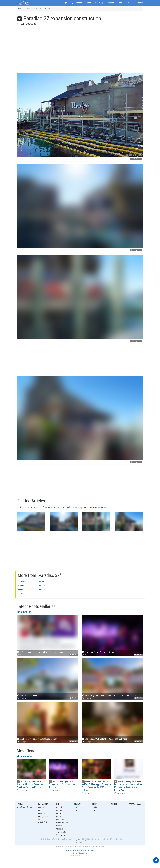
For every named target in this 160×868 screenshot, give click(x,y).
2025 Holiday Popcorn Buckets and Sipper (38, 739)
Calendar (59, 810)
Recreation (60, 820)
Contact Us (42, 810)
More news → (25, 756)
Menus (21, 586)
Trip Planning (61, 835)
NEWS (95, 804)
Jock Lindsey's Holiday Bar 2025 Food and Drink (106, 739)
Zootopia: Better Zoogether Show (99, 652)
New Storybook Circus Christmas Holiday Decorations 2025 (111, 696)
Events (59, 817)
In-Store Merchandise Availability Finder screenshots (43, 652)
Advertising (42, 807)
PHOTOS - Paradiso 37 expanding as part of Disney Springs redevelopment (62, 507)
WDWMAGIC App (135, 804)
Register (77, 807)
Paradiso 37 (37, 9)
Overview (22, 582)
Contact (140, 3)
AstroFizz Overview (28, 696)
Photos (122, 3)
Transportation (62, 832)
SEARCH (114, 804)
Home (20, 9)
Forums (80, 3)
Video (94, 810)
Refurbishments (62, 823)
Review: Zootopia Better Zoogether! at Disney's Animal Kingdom (62, 784)
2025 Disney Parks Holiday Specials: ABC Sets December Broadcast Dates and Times (30, 784)
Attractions (60, 807)
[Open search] (156, 860)
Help (76, 810)
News (89, 3)
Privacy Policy (43, 813)
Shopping (60, 829)
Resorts (59, 826)
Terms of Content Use (80, 853)
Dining (28, 9)
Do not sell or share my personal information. (80, 851)
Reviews (43, 586)
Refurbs (43, 582)
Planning (111, 3)
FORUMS (78, 804)
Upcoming (99, 3)
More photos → (26, 612)
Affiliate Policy (43, 822)
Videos (131, 3)
